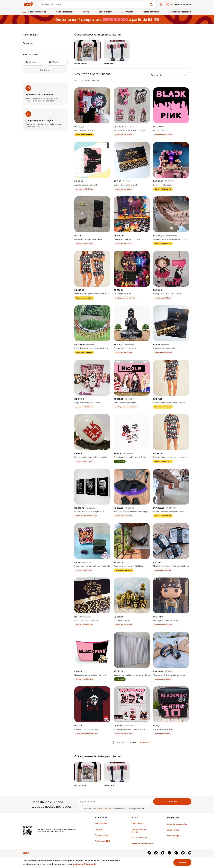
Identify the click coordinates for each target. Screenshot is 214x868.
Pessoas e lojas (102, 835)
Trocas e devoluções (140, 838)
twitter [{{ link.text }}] (183, 853)
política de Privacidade (85, 864)
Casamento (127, 12)
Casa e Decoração (65, 12)
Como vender (173, 830)
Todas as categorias (37, 12)
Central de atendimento (142, 844)
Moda (86, 12)
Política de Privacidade (105, 809)
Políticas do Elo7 (102, 841)
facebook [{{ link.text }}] (163, 853)
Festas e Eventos (151, 12)
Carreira (98, 829)
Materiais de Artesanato (180, 12)
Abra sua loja (173, 836)
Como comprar (137, 823)
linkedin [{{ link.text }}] (169, 853)
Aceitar (182, 862)
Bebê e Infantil (105, 12)
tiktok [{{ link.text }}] (156, 853)
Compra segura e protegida (139, 831)
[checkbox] (80, 809)
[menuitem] (34, 12)
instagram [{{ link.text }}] (149, 853)
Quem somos (101, 823)
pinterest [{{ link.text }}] (176, 853)
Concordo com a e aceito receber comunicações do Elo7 (114, 809)
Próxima (145, 742)
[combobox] (47, 4)
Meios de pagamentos (177, 824)
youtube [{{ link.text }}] (190, 853)
